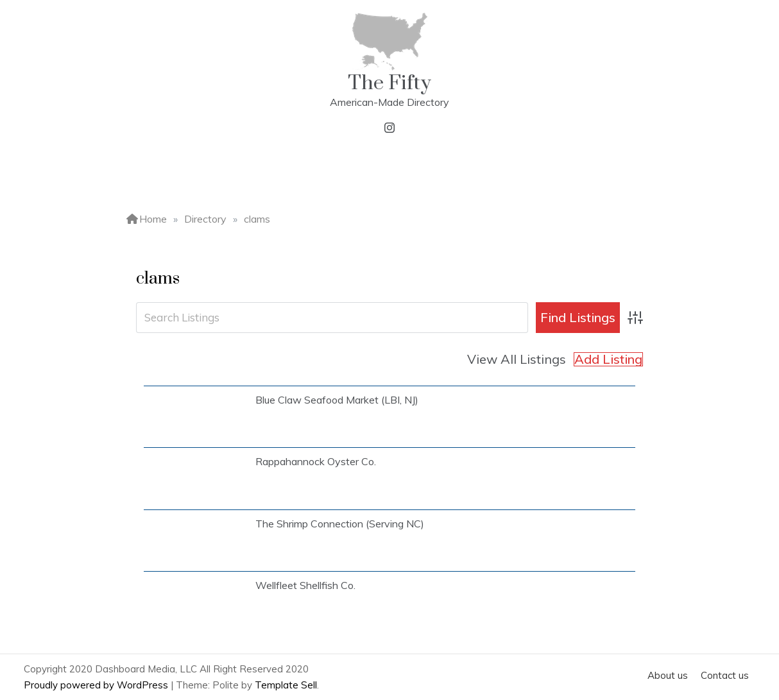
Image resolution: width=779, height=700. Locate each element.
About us (668, 675)
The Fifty (389, 83)
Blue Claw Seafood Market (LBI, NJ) (337, 400)
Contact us (725, 675)
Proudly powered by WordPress (97, 685)
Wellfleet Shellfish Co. (305, 585)
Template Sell (286, 685)
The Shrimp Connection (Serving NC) (340, 524)
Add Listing (608, 359)
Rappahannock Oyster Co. (316, 461)
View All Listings (517, 359)
